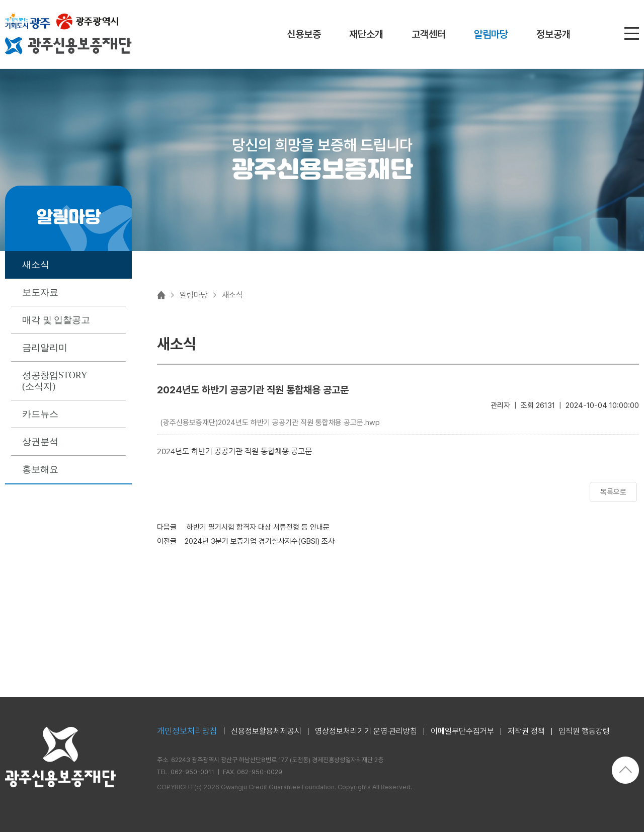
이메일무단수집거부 (462, 731)
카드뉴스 (40, 414)
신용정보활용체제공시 (266, 731)
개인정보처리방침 (187, 731)
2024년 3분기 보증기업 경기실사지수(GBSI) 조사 (260, 541)
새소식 (36, 265)
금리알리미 (45, 348)
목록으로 (613, 492)
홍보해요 (40, 469)
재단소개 (366, 34)
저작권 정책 (526, 731)
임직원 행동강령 (584, 731)
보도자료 (40, 292)
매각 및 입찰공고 (56, 320)
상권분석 (40, 442)
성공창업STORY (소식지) (55, 381)
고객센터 (429, 34)
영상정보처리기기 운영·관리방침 (366, 731)
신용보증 (304, 34)
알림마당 (491, 34)
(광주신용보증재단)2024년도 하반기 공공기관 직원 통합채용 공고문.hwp (270, 423)
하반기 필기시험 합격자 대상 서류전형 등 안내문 (257, 527)
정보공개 (553, 34)
